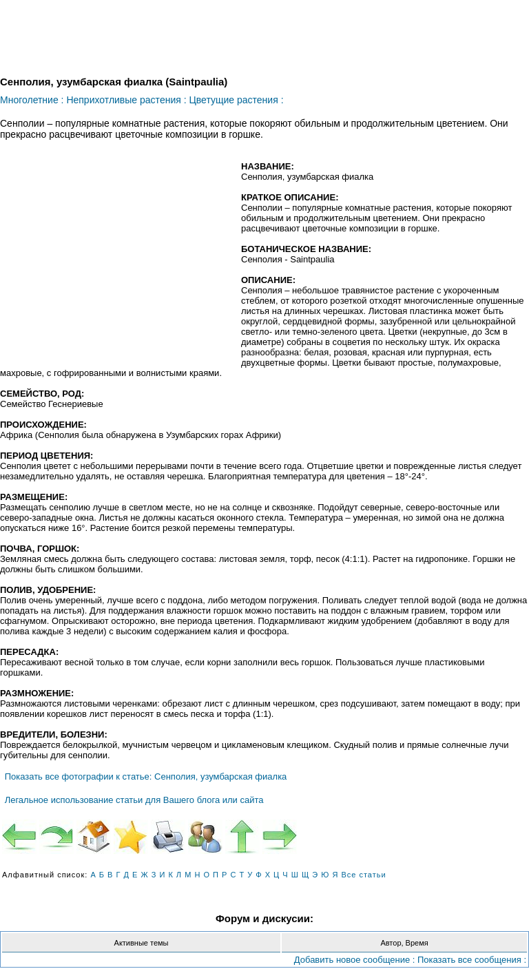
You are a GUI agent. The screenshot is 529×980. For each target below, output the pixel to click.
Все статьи (363, 875)
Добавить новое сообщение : (355, 960)
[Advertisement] (116, 261)
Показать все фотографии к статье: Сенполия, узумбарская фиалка (146, 776)
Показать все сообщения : (472, 960)
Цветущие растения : (236, 100)
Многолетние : (32, 100)
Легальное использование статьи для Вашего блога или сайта (134, 800)
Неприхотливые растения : (126, 100)
